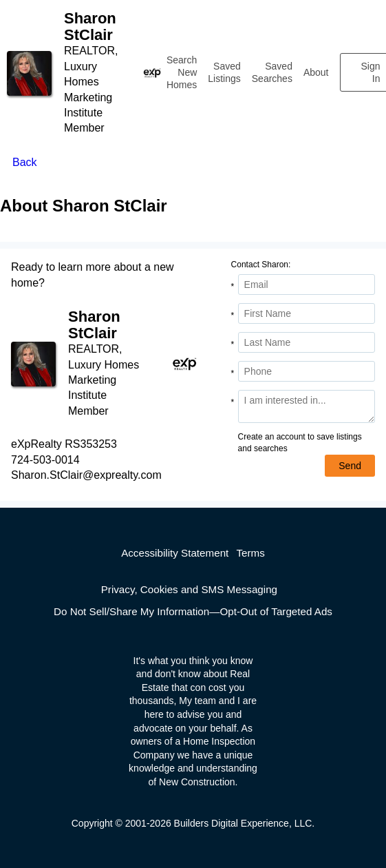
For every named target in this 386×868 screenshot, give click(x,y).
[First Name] (307, 313)
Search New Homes (182, 72)
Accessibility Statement (175, 553)
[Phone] (307, 371)
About (316, 72)
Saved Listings (224, 72)
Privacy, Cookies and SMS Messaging (189, 589)
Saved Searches (272, 72)
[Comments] (307, 406)
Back (25, 162)
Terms (251, 553)
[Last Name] (307, 342)
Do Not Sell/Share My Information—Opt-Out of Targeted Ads (193, 611)
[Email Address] (307, 285)
